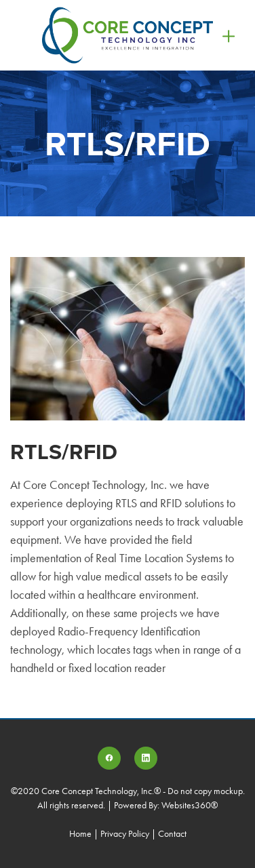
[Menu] (229, 35)
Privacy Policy (125, 834)
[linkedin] (146, 758)
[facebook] (109, 758)
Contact (172, 834)
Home (81, 834)
